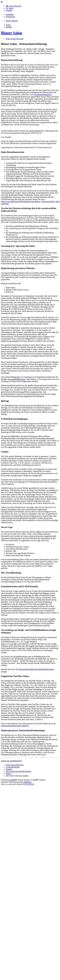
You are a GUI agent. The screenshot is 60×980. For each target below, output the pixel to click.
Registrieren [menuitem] (10, 17)
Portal (8, 39)
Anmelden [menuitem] (10, 14)
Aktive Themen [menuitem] (12, 21)
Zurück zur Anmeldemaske (11, 761)
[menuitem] (9, 10)
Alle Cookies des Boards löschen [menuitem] (18, 771)
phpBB (13, 780)
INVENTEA (29, 784)
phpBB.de (27, 782)
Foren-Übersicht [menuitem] (13, 6)
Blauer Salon (12, 33)
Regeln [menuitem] (8, 774)
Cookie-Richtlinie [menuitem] (13, 767)
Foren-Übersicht (17, 765)
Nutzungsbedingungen (43, 95)
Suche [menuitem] (10, 8)
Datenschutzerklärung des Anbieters (15, 726)
